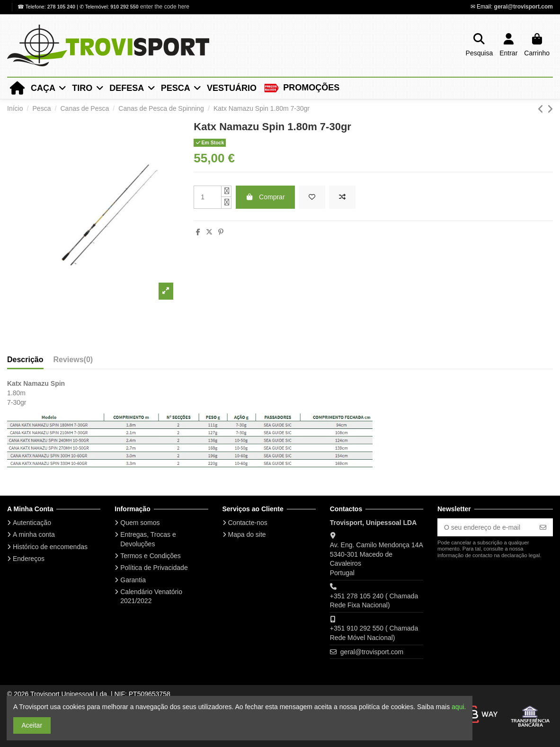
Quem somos (140, 523)
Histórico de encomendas (50, 547)
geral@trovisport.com (524, 7)
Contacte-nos (248, 523)
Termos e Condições (151, 556)
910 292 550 (124, 7)
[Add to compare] (342, 197)
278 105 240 (62, 7)
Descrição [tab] (25, 360)
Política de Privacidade (154, 568)
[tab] (73, 357)
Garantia (133, 580)
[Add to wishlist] (312, 197)
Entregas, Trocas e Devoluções (148, 539)
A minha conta (34, 534)
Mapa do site (247, 534)
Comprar (265, 197)
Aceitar (32, 725)
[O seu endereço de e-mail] (485, 527)
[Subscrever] (543, 527)
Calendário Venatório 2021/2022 (151, 596)
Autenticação (32, 523)
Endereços (29, 559)
